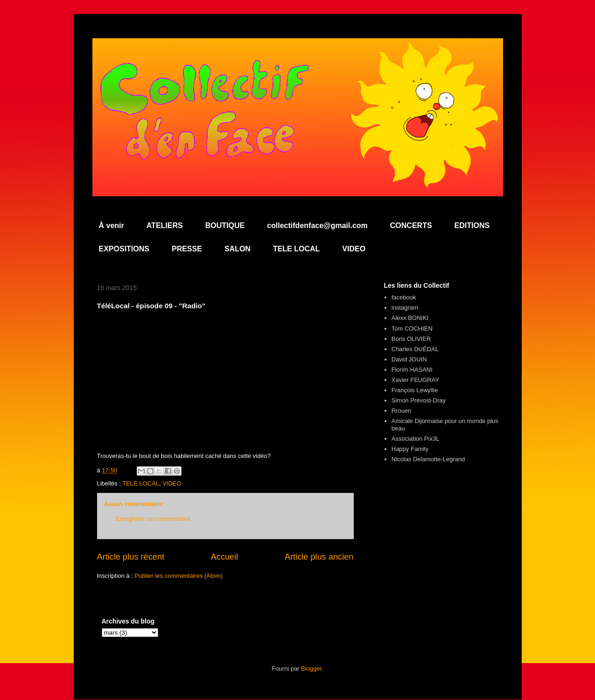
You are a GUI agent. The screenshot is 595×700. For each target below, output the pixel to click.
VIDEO (354, 249)
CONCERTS (411, 225)
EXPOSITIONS (124, 249)
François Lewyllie (415, 390)
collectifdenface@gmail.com (317, 225)
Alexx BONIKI (410, 318)
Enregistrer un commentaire (153, 519)
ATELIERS (165, 225)
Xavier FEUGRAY (415, 380)
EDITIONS (472, 225)
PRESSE (187, 249)
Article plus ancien (319, 557)
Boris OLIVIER (411, 339)
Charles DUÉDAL (415, 349)
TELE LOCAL (296, 249)
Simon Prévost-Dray (419, 400)
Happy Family (410, 449)
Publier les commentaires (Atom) (178, 576)
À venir (112, 225)
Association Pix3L (416, 439)
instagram (405, 308)
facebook (404, 297)
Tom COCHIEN (412, 329)
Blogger (311, 669)
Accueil (225, 557)
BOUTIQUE (225, 225)
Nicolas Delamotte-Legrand (428, 459)
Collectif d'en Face (298, 64)
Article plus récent (131, 557)
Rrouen (402, 411)
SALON (238, 249)
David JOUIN (409, 359)
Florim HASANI (412, 370)
